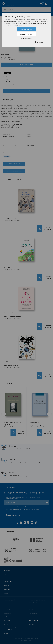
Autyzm (7, 267)
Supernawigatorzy (11, 365)
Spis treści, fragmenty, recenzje (27, 65)
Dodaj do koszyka (27, 91)
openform (29, 641)
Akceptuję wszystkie (26, 29)
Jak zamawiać (7, 613)
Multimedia (31, 624)
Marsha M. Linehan (20, 313)
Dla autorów (7, 578)
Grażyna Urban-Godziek (8, 142)
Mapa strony (7, 620)
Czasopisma (7, 156)
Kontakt (6, 593)
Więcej (17, 499)
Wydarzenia (7, 570)
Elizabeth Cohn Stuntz (9, 313)
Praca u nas (7, 589)
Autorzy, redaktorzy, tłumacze (11, 606)
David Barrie (7, 362)
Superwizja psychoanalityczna (37, 424)
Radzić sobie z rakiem (12, 316)
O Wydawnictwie (8, 582)
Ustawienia (40, 42)
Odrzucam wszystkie (26, 34)
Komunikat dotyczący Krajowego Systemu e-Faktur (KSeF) (14, 629)
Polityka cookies (33, 613)
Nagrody (31, 609)
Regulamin (6, 617)
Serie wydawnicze (33, 620)
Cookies (6, 633)
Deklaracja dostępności (10, 600)
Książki (5, 574)
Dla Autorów (7, 609)
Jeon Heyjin (7, 215)
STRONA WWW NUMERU (14, 164)
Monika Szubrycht (8, 264)
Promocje (6, 586)
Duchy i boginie (10, 218)
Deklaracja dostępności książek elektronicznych (37, 601)
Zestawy (6, 624)
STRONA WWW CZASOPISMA (14, 171)
